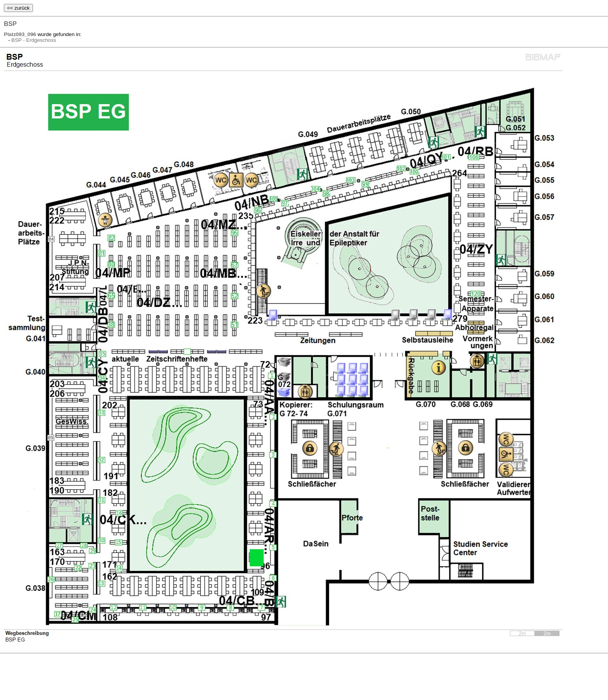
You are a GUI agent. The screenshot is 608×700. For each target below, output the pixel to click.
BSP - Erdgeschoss (34, 40)
